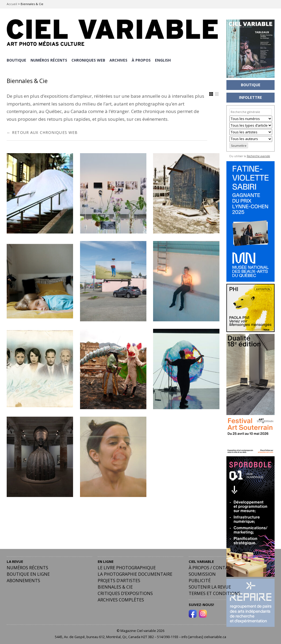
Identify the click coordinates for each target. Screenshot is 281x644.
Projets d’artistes (119, 580)
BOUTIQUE (16, 60)
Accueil (12, 4)
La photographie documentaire (135, 573)
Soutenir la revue (210, 586)
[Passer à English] (164, 60)
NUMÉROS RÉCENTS (49, 60)
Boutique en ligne (28, 573)
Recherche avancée (258, 156)
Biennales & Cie (115, 586)
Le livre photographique (127, 567)
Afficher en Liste (217, 93)
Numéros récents (27, 567)
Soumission (202, 573)
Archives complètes (121, 599)
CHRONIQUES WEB (89, 60)
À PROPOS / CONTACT (211, 567)
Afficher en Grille (211, 93)
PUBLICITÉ (200, 580)
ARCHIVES (119, 60)
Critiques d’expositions (125, 593)
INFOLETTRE (250, 97)
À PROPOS (142, 60)
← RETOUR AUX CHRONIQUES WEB (42, 131)
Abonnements (23, 580)
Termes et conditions (214, 593)
